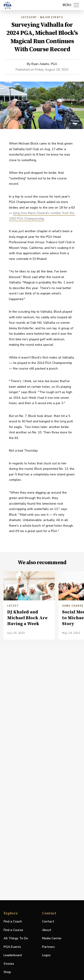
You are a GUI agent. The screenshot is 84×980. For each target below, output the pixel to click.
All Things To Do (16, 938)
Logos (46, 955)
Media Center (52, 939)
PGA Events (12, 947)
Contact (48, 921)
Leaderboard (13, 955)
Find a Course (13, 930)
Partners (48, 947)
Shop (7, 972)
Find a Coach (13, 921)
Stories (9, 964)
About (47, 930)
